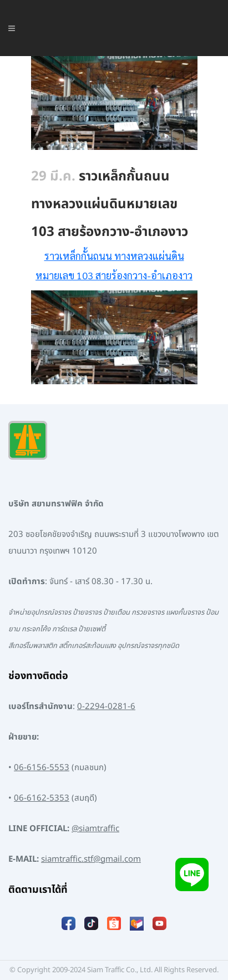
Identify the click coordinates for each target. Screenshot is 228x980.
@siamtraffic (95, 829)
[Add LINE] (192, 874)
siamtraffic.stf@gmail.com (91, 859)
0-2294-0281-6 (106, 707)
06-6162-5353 (42, 798)
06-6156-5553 (42, 768)
